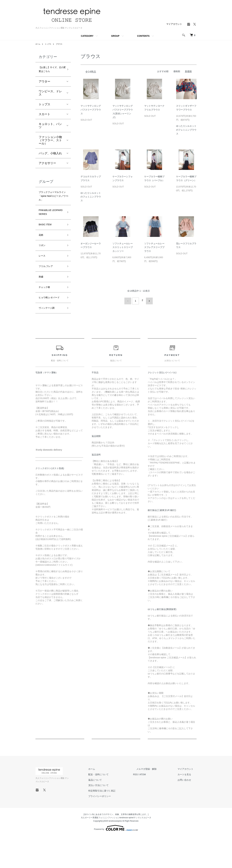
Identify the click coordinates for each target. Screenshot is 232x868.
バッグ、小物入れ (50, 160)
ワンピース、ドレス (50, 100)
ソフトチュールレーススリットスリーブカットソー (123, 247)
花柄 (42, 254)
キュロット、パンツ (50, 133)
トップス (50, 44)
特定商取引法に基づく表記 (118, 823)
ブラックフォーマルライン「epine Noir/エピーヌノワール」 (50, 207)
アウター (44, 89)
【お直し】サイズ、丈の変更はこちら (50, 73)
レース (43, 277)
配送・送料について (115, 807)
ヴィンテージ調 (49, 340)
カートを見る (188, 807)
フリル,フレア (48, 289)
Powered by (116, 860)
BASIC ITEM (47, 243)
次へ (148, 300)
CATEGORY (87, 36)
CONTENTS (143, 36)
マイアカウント (174, 24)
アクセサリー (47, 170)
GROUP (115, 36)
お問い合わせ (188, 812)
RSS (148, 807)
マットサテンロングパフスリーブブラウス (91, 110)
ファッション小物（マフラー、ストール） (50, 147)
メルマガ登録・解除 (156, 801)
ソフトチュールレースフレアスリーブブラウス (154, 247)
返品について (111, 812)
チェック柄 (46, 312)
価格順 (177, 71)
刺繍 (42, 300)
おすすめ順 (163, 71)
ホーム (38, 44)
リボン (43, 266)
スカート (44, 121)
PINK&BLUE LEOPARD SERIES (51, 229)
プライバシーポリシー (116, 829)
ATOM (156, 807)
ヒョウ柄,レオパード (51, 326)
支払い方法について (115, 818)
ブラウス (62, 44)
